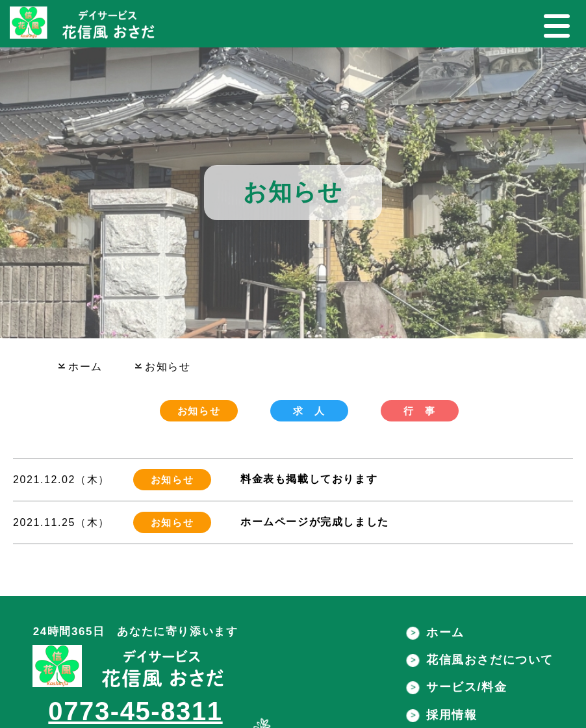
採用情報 (440, 715)
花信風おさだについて (478, 660)
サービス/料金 (455, 687)
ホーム (434, 633)
